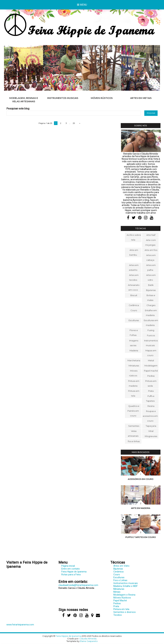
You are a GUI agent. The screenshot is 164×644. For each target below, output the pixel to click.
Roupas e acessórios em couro (150, 416)
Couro (134, 310)
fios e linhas (134, 441)
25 (74, 123)
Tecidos (118, 615)
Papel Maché (120, 601)
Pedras (151, 376)
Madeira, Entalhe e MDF (126, 586)
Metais (117, 592)
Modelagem (151, 366)
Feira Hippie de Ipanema (74, 572)
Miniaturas (134, 366)
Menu (82, 5)
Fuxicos (151, 335)
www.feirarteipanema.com (20, 625)
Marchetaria (134, 360)
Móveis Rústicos (122, 598)
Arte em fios (151, 250)
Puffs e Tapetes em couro (141, 537)
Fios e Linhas (120, 580)
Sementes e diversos (125, 612)
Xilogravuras (151, 436)
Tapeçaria (151, 426)
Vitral (151, 431)
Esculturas (134, 320)
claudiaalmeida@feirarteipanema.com (78, 585)
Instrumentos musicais (63, 98)
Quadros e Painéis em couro (133, 411)
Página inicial (68, 566)
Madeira (134, 350)
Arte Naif (151, 235)
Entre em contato (71, 569)
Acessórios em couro (141, 479)
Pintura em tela (121, 609)
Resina (151, 406)
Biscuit (134, 295)
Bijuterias (151, 290)
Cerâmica (134, 305)
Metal (151, 360)
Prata (151, 391)
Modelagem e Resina (124, 595)
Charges (151, 305)
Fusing (151, 330)
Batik (151, 285)
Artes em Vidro (121, 566)
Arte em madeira (141, 508)
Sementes (134, 426)
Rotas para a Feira (71, 575)
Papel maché (151, 371)
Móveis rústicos (102, 98)
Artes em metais (141, 98)
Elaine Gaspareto (89, 641)
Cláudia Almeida (88, 639)
